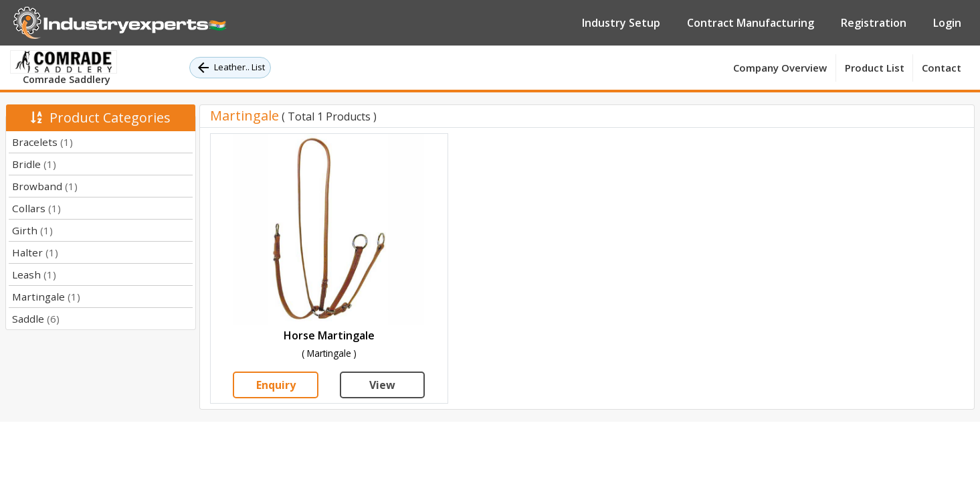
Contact (942, 68)
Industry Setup (621, 23)
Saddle (36, 319)
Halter (35, 252)
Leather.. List (230, 68)
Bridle (34, 164)
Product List (875, 68)
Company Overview (780, 68)
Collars (36, 208)
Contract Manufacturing (751, 23)
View (382, 385)
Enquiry (276, 385)
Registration (874, 23)
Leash (34, 274)
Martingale (46, 297)
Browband (45, 186)
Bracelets (42, 142)
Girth (32, 230)
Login (947, 23)
